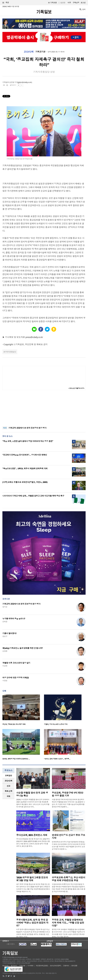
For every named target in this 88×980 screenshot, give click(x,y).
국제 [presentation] (8, 796)
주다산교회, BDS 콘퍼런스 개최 (32, 835)
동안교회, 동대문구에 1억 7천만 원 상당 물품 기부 (68, 794)
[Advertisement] (44, 408)
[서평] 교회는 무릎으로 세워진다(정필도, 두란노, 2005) (25, 482)
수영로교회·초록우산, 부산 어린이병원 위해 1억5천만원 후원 (69, 879)
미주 (69, 3)
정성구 (5, 636)
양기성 (5, 607)
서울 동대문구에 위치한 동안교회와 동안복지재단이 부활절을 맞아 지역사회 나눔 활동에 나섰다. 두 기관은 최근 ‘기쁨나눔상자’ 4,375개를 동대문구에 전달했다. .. (68, 803)
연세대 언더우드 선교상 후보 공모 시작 (68, 837)
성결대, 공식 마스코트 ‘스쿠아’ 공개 (56, 724)
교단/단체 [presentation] (8, 781)
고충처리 (66, 966)
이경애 (5, 666)
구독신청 (76, 3)
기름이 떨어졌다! (9, 633)
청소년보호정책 (55, 966)
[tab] (8, 776)
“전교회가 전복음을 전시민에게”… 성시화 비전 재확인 (25, 455)
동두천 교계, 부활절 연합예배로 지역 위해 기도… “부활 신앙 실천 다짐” (68, 923)
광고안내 (14, 966)
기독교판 (54, 3)
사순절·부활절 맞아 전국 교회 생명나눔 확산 (32, 794)
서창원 (5, 681)
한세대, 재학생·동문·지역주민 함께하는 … (16, 759)
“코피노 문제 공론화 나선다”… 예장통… (57, 759)
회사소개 (5, 966)
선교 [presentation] (8, 786)
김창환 (5, 651)
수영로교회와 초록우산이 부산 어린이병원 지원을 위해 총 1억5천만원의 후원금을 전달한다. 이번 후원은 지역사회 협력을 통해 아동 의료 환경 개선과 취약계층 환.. (69, 888)
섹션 (6, 3)
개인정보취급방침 (42, 966)
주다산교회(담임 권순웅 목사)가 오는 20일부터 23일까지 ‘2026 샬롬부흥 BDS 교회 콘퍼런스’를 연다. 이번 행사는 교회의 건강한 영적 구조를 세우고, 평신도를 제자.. (33, 843)
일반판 (63, 3)
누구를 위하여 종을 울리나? (14, 619)
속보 (5, 428)
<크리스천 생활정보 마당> (76, 388)
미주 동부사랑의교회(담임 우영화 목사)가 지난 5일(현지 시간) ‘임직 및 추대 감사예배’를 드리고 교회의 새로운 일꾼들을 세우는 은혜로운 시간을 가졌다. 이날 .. (33, 933)
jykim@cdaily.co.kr (25, 82)
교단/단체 (29, 52)
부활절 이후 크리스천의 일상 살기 (16, 663)
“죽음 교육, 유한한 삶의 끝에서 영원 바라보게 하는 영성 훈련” (28, 441)
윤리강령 (74, 966)
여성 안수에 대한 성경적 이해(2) (16, 678)
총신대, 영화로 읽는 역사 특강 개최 (14, 724)
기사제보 (30, 966)
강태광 (5, 622)
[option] (23, 711)
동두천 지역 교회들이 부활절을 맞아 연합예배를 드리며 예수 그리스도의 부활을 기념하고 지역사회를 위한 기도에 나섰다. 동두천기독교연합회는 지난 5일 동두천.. (68, 933)
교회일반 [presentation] (8, 775)
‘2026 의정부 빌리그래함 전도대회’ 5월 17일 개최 (32, 879)
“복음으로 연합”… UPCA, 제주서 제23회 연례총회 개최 (25, 468)
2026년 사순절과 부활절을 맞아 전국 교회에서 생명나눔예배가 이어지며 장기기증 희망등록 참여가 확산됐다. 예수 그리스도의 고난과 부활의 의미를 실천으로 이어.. (33, 803)
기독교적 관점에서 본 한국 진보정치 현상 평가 (27, 428)
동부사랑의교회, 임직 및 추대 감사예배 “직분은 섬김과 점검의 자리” (32, 923)
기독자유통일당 (10, 352)
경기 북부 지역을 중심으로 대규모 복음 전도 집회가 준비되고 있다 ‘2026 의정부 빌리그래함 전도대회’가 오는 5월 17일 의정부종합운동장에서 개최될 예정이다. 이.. (33, 888)
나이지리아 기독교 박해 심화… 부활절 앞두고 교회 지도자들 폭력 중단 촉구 (33, 496)
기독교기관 (40, 52)
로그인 (83, 3)
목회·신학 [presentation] (8, 791)
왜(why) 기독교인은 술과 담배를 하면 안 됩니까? (23, 648)
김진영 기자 (14, 82)
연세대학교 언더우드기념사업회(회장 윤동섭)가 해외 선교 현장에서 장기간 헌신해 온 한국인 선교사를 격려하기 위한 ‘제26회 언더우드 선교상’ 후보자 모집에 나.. (69, 845)
